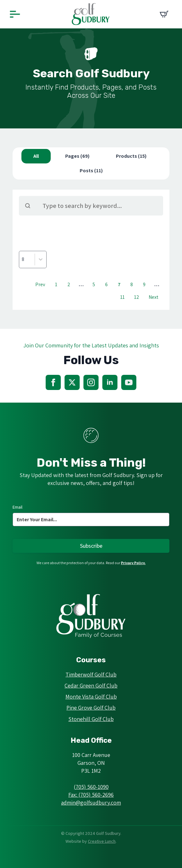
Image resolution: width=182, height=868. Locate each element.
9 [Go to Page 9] (144, 284)
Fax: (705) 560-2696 (91, 795)
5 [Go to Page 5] (94, 284)
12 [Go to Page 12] (137, 297)
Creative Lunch (102, 841)
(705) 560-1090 (91, 787)
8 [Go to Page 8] (132, 284)
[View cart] (164, 14)
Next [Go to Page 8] (154, 297)
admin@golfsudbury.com (91, 803)
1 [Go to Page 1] (56, 284)
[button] (36, 156)
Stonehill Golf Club (91, 719)
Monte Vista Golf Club (91, 697)
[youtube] (129, 382)
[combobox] (27, 260)
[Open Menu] (15, 14)
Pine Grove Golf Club (91, 708)
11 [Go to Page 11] (122, 297)
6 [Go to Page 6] (106, 284)
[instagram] (91, 382)
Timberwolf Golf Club (91, 674)
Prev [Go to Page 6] (40, 284)
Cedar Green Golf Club (91, 685)
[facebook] (53, 382)
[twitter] (72, 382)
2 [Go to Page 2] (69, 284)
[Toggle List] (41, 260)
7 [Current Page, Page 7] (119, 284)
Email (17, 507)
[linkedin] (110, 382)
